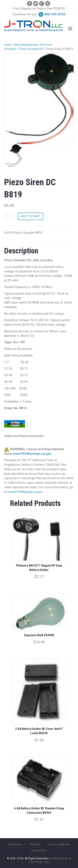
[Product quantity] (9, 216)
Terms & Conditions (58, 844)
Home (8, 45)
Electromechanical (26, 45)
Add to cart (31, 216)
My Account (15, 844)
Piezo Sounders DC (32, 49)
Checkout (35, 844)
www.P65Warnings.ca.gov (25, 492)
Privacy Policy (39, 851)
